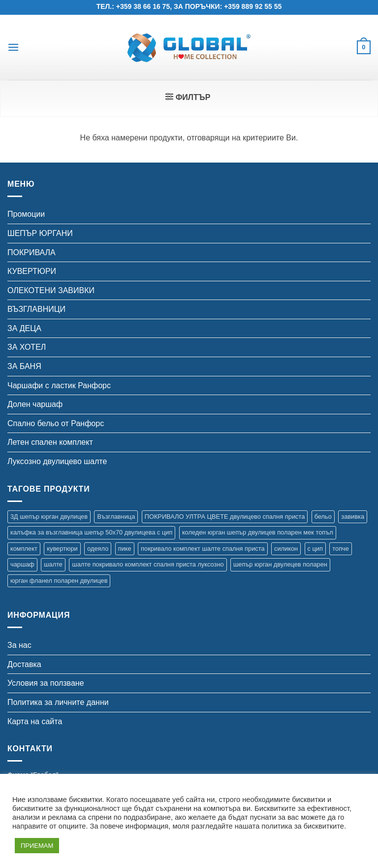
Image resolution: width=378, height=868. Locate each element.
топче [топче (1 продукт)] (341, 549)
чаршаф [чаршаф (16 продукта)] (22, 564)
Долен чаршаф (35, 404)
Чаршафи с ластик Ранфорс (59, 385)
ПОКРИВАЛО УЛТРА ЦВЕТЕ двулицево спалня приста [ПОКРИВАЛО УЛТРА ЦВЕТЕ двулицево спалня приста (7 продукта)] (225, 517)
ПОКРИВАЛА (31, 252)
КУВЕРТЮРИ (32, 271)
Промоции (26, 214)
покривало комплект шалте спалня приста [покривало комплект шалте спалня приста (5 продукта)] (203, 549)
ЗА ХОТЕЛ (27, 347)
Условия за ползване (46, 683)
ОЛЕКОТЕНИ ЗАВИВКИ (51, 290)
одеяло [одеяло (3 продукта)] (98, 549)
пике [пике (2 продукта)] (125, 549)
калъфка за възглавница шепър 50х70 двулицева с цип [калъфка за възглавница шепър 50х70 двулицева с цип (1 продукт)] (91, 532)
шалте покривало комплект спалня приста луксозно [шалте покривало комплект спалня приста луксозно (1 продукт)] (148, 564)
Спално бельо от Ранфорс (56, 423)
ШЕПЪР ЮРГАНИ (40, 233)
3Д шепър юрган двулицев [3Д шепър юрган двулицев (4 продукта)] (49, 517)
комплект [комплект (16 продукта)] (24, 549)
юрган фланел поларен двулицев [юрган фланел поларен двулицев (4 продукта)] (59, 581)
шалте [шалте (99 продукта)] (53, 564)
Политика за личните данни (58, 702)
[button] (13, 47)
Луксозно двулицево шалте (57, 461)
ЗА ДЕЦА (24, 328)
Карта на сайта (35, 721)
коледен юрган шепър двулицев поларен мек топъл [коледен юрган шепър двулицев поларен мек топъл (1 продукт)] (258, 532)
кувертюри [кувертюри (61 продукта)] (62, 549)
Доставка (24, 664)
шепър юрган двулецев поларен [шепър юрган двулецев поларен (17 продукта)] (280, 564)
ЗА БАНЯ (24, 366)
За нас (19, 645)
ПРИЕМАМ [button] (37, 846)
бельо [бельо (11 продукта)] (323, 517)
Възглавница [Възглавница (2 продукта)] (116, 517)
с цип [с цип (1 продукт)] (315, 549)
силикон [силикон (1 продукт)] (286, 549)
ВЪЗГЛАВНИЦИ (36, 309)
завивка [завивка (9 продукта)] (353, 517)
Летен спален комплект (50, 442)
